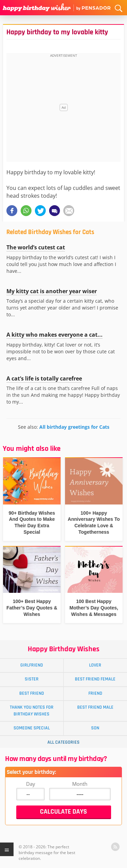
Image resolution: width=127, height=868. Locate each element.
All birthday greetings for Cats (74, 427)
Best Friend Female (95, 679)
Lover (95, 665)
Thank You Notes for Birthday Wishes (32, 711)
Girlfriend (32, 665)
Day (31, 784)
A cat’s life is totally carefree (44, 378)
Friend (95, 693)
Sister (32, 679)
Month (80, 784)
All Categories (63, 742)
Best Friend (32, 693)
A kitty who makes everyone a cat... (55, 335)
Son (95, 728)
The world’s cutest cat (36, 247)
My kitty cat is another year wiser (52, 291)
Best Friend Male (95, 707)
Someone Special (32, 728)
